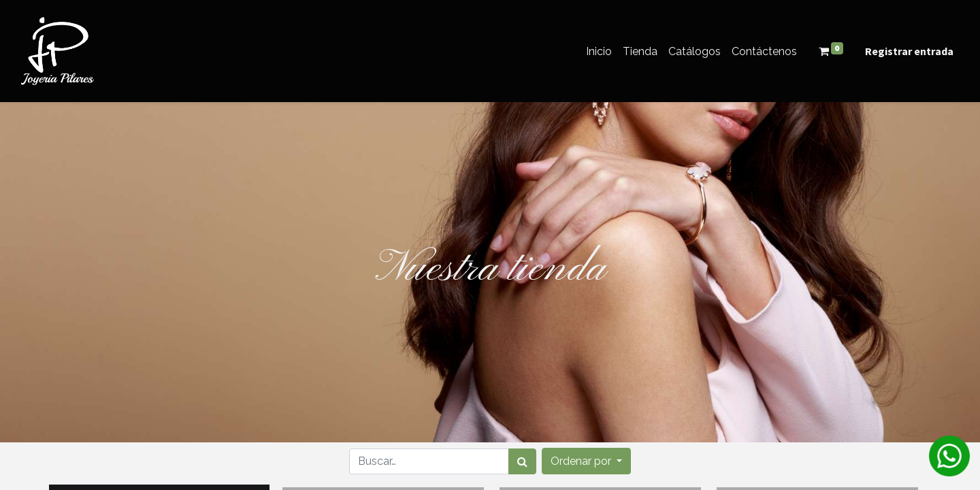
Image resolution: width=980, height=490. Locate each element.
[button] (586, 461)
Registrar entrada (909, 51)
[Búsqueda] (522, 461)
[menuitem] (599, 51)
